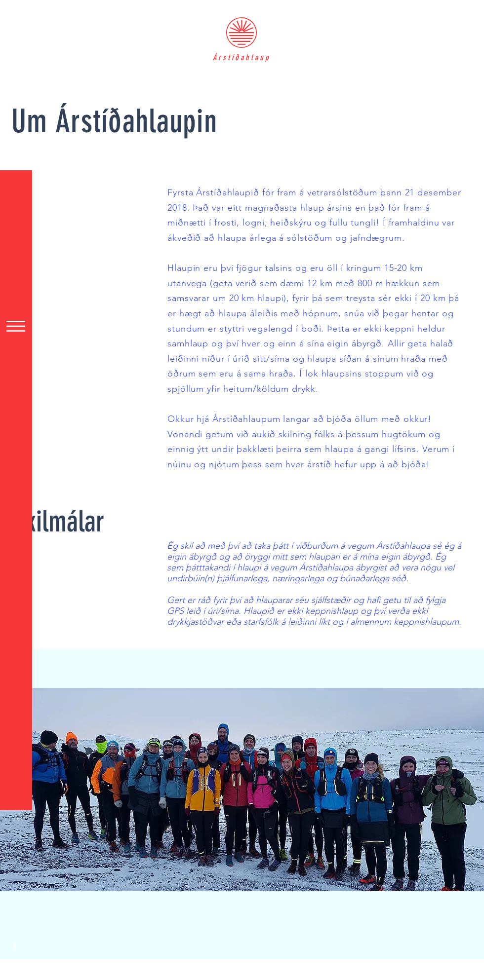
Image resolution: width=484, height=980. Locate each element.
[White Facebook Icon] (15, 945)
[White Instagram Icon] (15, 965)
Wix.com (238, 975)
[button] (16, 326)
